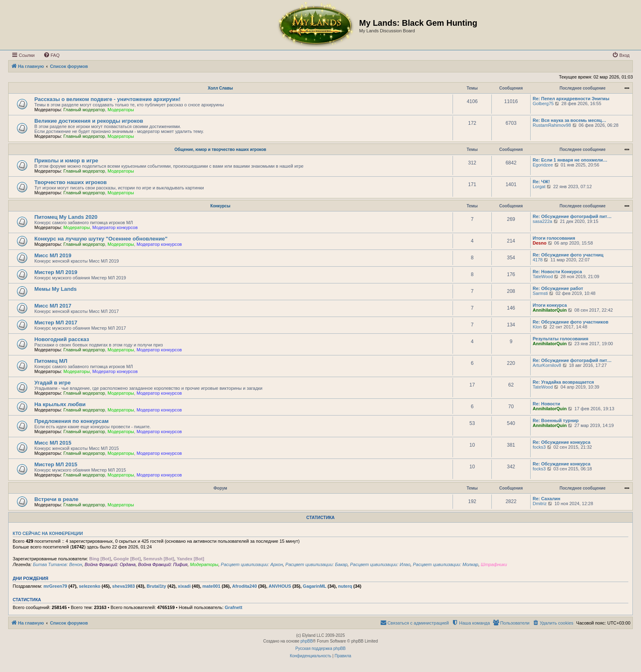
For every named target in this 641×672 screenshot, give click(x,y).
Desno (540, 243)
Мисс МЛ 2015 (53, 443)
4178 (538, 260)
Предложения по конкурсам (72, 421)
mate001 (211, 586)
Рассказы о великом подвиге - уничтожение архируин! (108, 99)
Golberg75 (543, 103)
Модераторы (121, 110)
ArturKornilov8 (547, 365)
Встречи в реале (56, 499)
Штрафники (494, 564)
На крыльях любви (60, 404)
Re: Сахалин (547, 499)
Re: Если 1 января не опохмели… (570, 160)
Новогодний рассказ (62, 339)
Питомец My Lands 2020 (66, 217)
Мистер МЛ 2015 (56, 464)
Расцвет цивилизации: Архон (252, 564)
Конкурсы (221, 206)
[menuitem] (52, 55)
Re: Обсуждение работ (558, 288)
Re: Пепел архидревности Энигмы (571, 99)
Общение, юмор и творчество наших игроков (220, 149)
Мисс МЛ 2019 (53, 255)
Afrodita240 (245, 586)
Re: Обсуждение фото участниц (568, 255)
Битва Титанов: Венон (57, 564)
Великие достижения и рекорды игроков (89, 121)
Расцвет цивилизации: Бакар (316, 564)
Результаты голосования (560, 339)
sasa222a (542, 221)
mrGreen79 (55, 586)
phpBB (307, 641)
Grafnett (234, 607)
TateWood (543, 276)
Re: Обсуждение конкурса (561, 442)
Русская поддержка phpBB (320, 648)
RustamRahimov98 (552, 125)
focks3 (539, 447)
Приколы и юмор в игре (66, 161)
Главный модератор (84, 110)
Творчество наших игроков (71, 182)
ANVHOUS (280, 586)
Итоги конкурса (550, 305)
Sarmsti (540, 293)
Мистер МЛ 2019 (56, 272)
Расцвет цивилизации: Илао (380, 564)
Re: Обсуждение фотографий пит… (572, 216)
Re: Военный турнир (556, 420)
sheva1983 (123, 586)
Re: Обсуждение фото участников (570, 322)
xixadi (184, 586)
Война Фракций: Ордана (110, 564)
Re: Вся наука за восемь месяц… (569, 120)
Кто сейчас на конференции (48, 533)
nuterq (345, 586)
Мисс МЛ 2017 (53, 306)
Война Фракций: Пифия (163, 564)
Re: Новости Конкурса (557, 272)
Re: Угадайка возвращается (563, 382)
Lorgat (539, 187)
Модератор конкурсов (115, 227)
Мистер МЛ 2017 (56, 323)
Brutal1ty (157, 586)
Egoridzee (543, 165)
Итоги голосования (554, 238)
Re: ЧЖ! (541, 182)
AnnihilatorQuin (550, 310)
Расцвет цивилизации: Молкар (446, 564)
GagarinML (315, 586)
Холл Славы (220, 88)
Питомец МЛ (51, 361)
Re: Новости (546, 404)
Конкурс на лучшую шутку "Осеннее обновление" (101, 239)
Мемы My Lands (56, 289)
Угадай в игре (53, 383)
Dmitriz (540, 503)
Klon (537, 327)
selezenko (90, 586)
